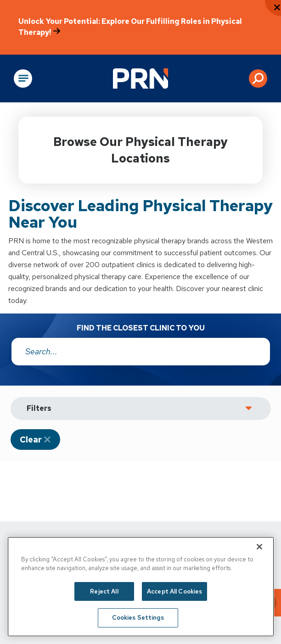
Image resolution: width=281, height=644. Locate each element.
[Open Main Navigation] (23, 78)
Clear (31, 440)
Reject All (104, 591)
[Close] (259, 547)
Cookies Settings (138, 618)
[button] (258, 78)
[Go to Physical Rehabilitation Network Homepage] (140, 78)
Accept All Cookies (174, 591)
